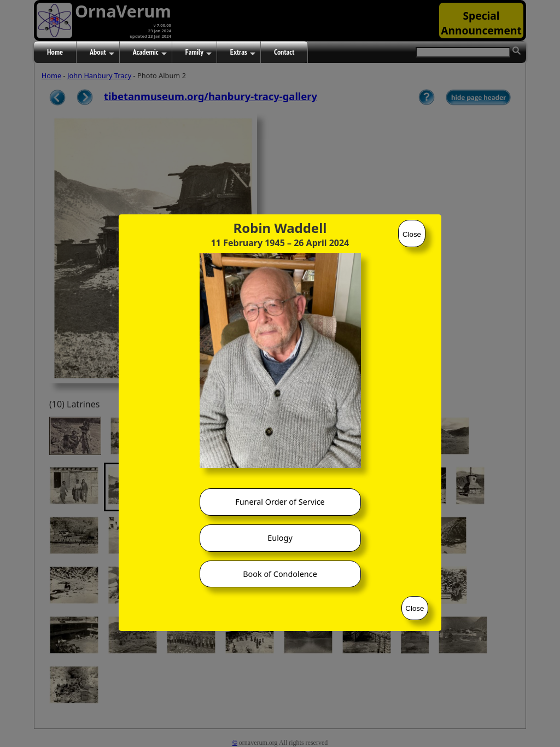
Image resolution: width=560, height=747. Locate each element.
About (102, 52)
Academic (150, 52)
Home (55, 52)
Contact (284, 52)
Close (412, 234)
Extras (243, 52)
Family (199, 52)
